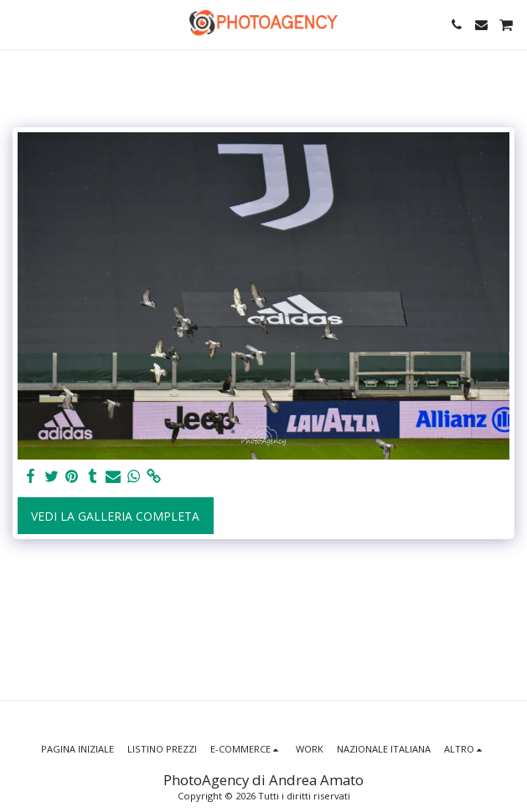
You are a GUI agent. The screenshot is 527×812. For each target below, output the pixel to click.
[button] (18, 24)
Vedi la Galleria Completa (115, 516)
